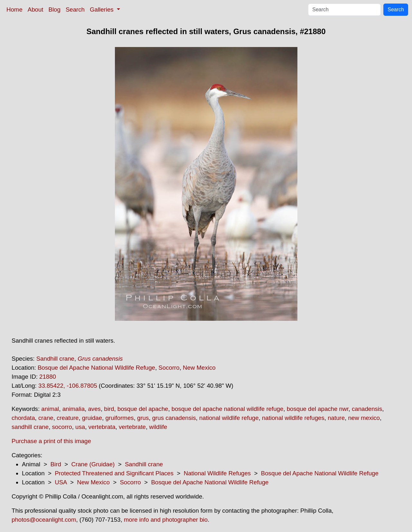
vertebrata (102, 427)
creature (68, 418)
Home (14, 9)
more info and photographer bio (166, 520)
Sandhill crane (55, 359)
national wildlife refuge (229, 418)
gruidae (92, 418)
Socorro (169, 368)
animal (50, 409)
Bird (56, 464)
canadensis (367, 409)
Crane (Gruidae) (93, 464)
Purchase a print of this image (51, 441)
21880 (48, 377)
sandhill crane (30, 427)
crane (46, 418)
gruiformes (119, 418)
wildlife (158, 427)
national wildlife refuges (293, 418)
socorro (62, 427)
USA (61, 482)
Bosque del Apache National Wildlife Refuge (96, 368)
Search (75, 9)
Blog (55, 9)
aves (94, 409)
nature (336, 418)
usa (80, 427)
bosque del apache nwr (318, 409)
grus (143, 418)
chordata (23, 418)
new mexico (364, 418)
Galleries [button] (103, 9)
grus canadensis (174, 418)
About (36, 9)
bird (109, 409)
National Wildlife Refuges (217, 473)
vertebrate (132, 427)
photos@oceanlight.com (44, 520)
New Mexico (199, 368)
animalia (74, 409)
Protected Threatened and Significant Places (114, 473)
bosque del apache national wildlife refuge (227, 409)
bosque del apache (143, 409)
